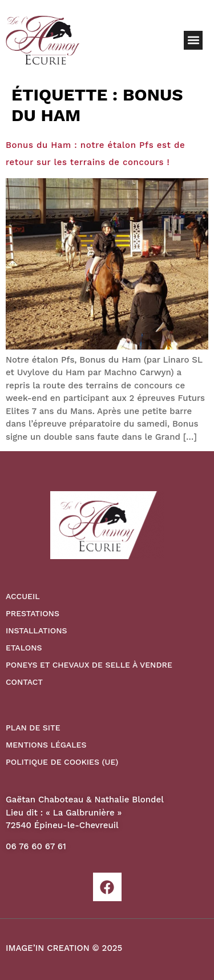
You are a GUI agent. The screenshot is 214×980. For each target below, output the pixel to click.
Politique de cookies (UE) (62, 762)
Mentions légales (46, 745)
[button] (193, 40)
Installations (36, 630)
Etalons (24, 648)
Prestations (33, 613)
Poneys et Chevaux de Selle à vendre (89, 665)
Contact (24, 682)
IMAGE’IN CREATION (48, 948)
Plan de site (33, 728)
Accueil (23, 596)
